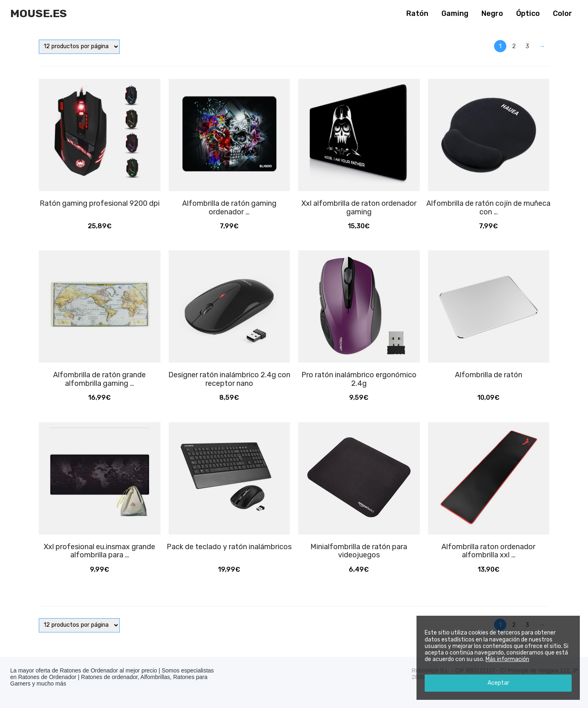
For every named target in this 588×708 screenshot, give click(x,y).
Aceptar (498, 683)
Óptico (528, 13)
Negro (492, 13)
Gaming (455, 13)
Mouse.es (39, 13)
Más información (507, 659)
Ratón (417, 13)
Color (562, 13)
